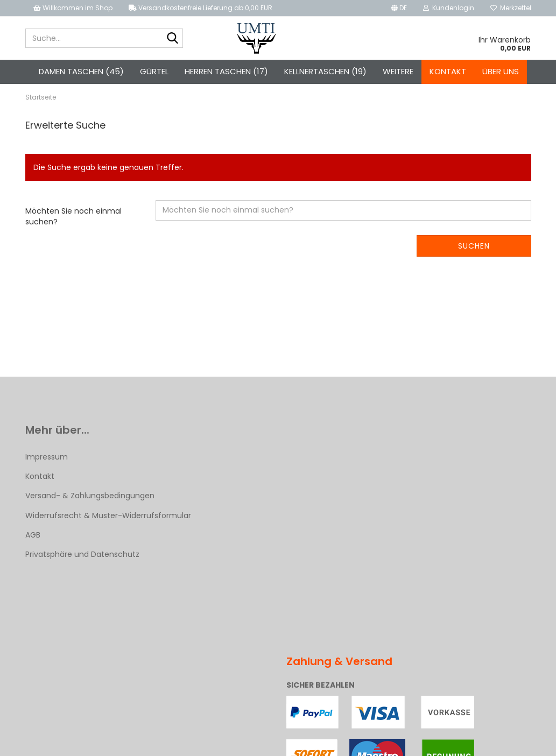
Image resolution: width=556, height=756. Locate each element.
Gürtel (154, 71)
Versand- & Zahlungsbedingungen (90, 496)
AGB (33, 535)
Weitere (398, 71)
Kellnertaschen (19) (325, 71)
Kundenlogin (449, 8)
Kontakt (448, 71)
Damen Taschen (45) (81, 71)
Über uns (501, 71)
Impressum (47, 457)
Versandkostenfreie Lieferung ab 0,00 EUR (200, 8)
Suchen (474, 246)
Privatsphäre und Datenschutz (82, 554)
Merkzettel (511, 8)
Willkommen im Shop (73, 8)
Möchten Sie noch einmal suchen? (73, 216)
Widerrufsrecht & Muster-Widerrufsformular (108, 515)
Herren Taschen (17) (226, 71)
